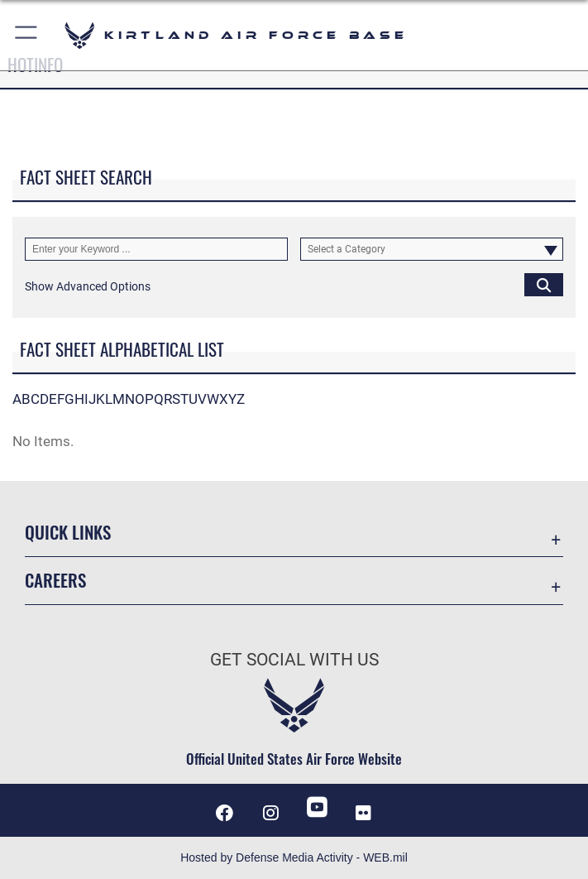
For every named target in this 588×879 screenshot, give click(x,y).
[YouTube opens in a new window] (317, 807)
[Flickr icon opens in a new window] (363, 813)
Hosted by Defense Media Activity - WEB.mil (294, 857)
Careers (55, 580)
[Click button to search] (544, 284)
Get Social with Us (294, 660)
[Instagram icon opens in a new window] (271, 813)
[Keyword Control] (156, 249)
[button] (27, 35)
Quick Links (68, 532)
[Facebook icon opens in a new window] (225, 813)
